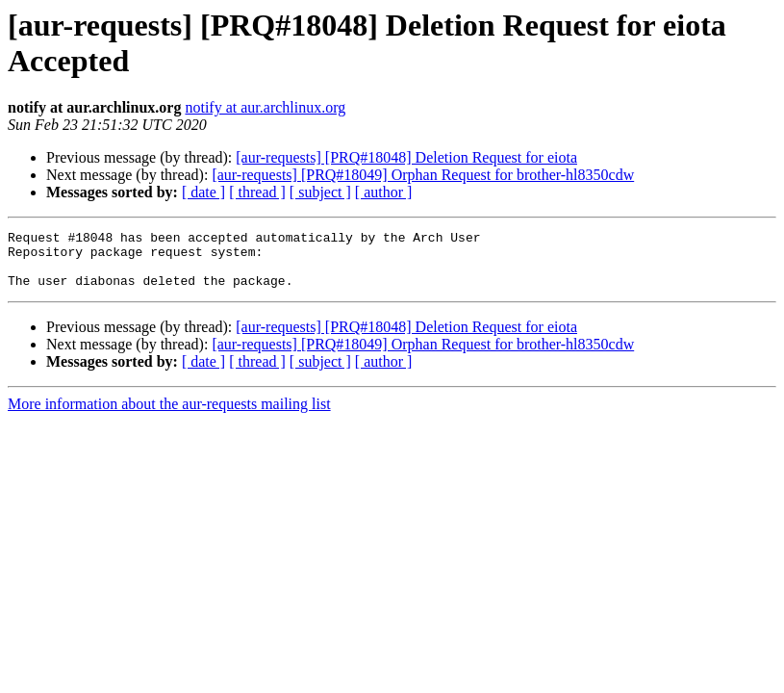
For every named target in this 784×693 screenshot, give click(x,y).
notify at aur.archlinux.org (265, 107)
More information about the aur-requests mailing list (169, 415)
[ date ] (203, 192)
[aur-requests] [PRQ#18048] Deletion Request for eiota (406, 157)
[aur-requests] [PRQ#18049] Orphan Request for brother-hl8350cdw (423, 175)
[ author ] (384, 192)
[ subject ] (320, 192)
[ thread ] (257, 192)
